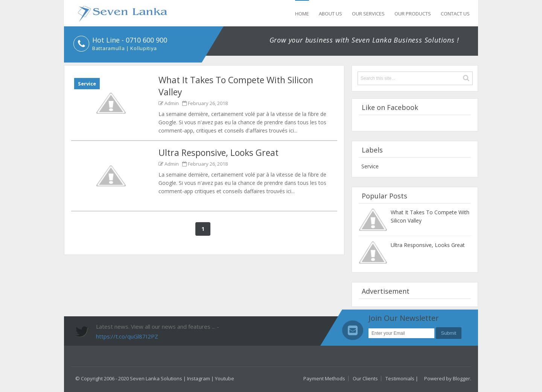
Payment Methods (324, 378)
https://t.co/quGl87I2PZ (127, 336)
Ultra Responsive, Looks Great (218, 153)
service (87, 84)
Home (302, 14)
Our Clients (365, 378)
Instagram (199, 378)
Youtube (225, 378)
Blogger (461, 378)
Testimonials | (402, 378)
